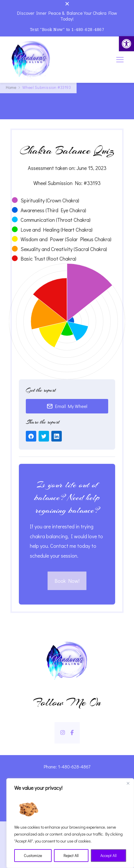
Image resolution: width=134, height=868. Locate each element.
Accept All (108, 855)
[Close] (128, 783)
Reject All (71, 855)
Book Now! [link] (67, 581)
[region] (70, 823)
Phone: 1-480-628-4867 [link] (67, 767)
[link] (126, 44)
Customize (33, 855)
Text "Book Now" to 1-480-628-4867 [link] (67, 29)
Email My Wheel (67, 406)
